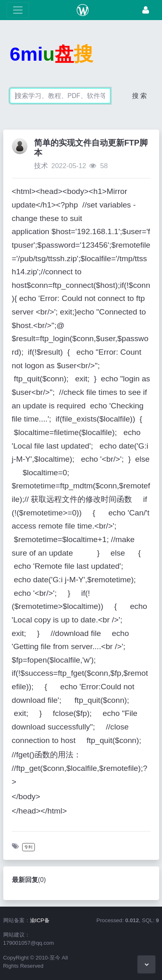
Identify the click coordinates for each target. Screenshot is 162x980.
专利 (28, 847)
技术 (41, 166)
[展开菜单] (18, 10)
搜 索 (139, 96)
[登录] (146, 10)
